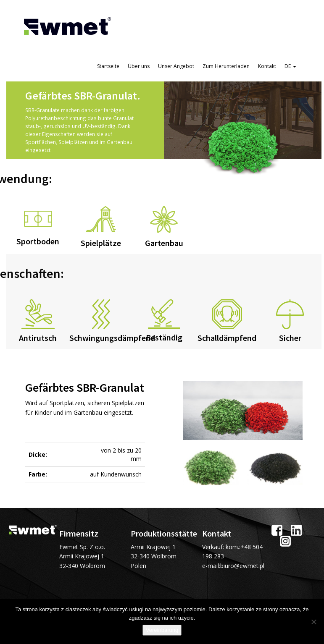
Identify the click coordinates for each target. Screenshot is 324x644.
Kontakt (267, 66)
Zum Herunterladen (226, 66)
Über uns (139, 66)
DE (290, 66)
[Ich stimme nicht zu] (313, 622)
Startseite (108, 66)
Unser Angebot (176, 66)
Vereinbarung (162, 630)
